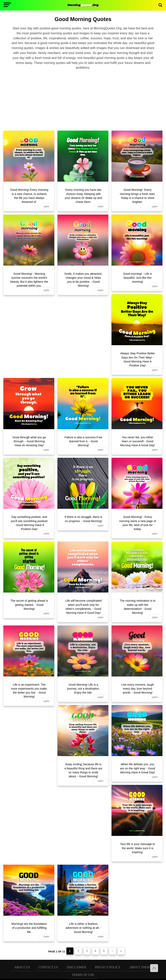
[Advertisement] (83, 100)
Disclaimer (76, 967)
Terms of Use (83, 975)
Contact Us (48, 967)
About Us (22, 967)
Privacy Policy (108, 967)
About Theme (141, 967)
